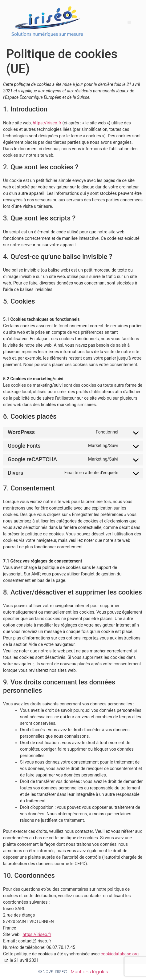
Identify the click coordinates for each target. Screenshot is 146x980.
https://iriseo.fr (47, 123)
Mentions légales (89, 972)
